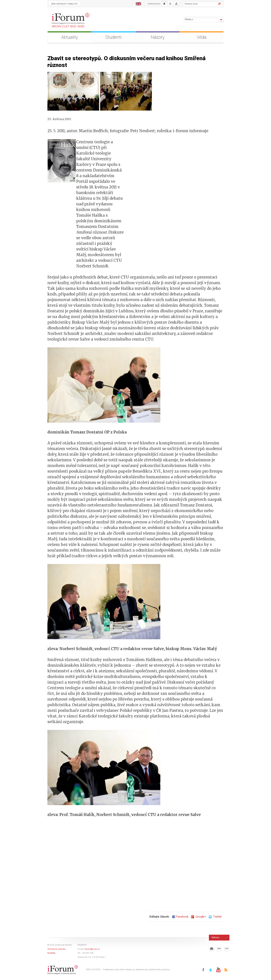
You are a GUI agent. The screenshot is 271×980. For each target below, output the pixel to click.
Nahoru (215, 937)
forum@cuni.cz (92, 949)
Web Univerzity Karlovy (64, 4)
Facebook (180, 917)
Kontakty (51, 953)
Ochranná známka (56, 949)
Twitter (215, 917)
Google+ (199, 917)
